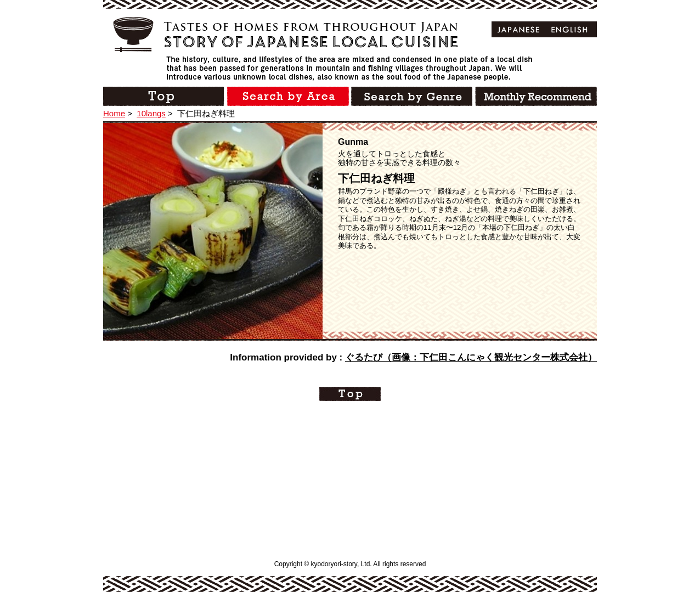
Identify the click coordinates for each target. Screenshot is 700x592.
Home (114, 113)
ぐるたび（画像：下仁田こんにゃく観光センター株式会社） (471, 357)
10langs (151, 113)
